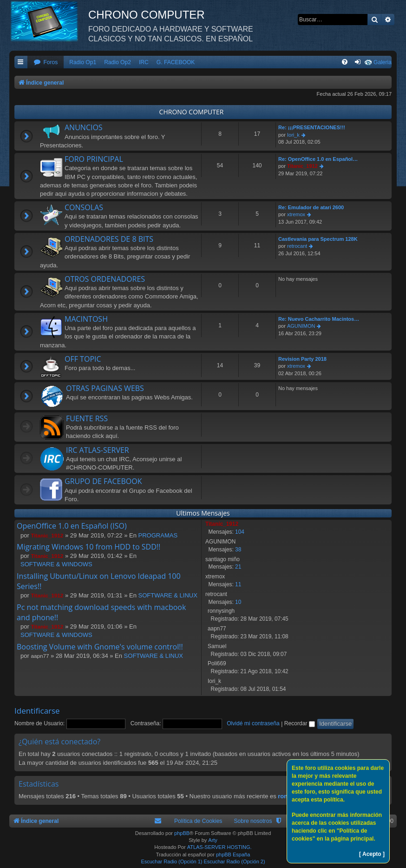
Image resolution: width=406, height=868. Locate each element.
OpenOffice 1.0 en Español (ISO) (72, 526)
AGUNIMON (301, 326)
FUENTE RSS (87, 418)
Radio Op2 (118, 62)
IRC (144, 62)
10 (238, 602)
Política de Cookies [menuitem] (198, 821)
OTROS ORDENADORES (105, 279)
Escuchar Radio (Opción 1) (171, 861)
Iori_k (293, 135)
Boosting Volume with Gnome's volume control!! (100, 647)
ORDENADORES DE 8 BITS (109, 239)
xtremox (296, 214)
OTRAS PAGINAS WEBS (105, 388)
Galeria (383, 62)
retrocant (297, 246)
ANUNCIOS (84, 127)
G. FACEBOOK (176, 62)
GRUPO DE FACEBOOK (103, 481)
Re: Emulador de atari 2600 (311, 207)
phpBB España (233, 855)
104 (240, 532)
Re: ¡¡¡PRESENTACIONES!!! (312, 127)
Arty (213, 840)
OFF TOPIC (83, 359)
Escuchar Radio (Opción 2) (235, 861)
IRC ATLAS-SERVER (98, 450)
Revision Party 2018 (302, 359)
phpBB (182, 833)
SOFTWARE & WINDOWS (56, 564)
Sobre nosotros (253, 821)
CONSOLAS (84, 207)
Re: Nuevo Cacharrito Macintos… (319, 319)
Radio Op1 (83, 62)
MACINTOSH (86, 319)
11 (238, 584)
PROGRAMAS (158, 535)
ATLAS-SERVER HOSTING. (219, 847)
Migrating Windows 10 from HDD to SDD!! (88, 547)
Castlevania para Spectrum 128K (318, 239)
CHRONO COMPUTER (192, 112)
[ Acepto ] (372, 854)
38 (238, 550)
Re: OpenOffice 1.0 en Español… (318, 159)
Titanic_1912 (302, 166)
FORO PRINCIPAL (94, 159)
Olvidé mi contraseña (253, 723)
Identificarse (37, 711)
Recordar (300, 723)
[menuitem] (46, 63)
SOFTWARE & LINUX (168, 595)
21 (238, 567)
